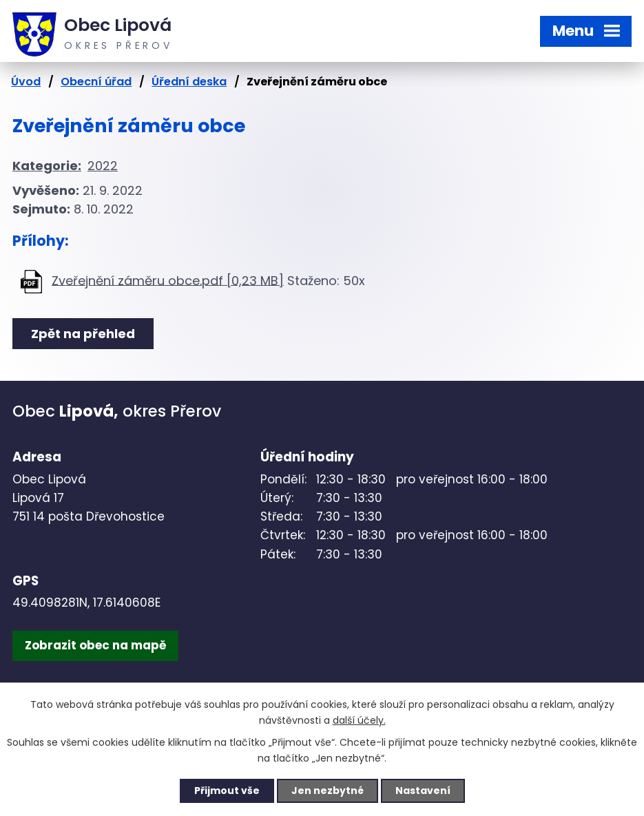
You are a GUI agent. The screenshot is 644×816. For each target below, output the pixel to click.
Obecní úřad (96, 82)
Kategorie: (47, 166)
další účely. (359, 720)
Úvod (26, 82)
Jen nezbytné (328, 791)
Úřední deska (189, 82)
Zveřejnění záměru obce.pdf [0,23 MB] (168, 280)
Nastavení (423, 791)
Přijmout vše (227, 791)
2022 (103, 166)
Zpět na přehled (83, 334)
